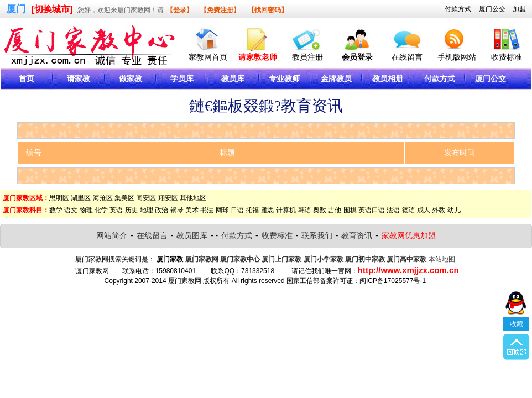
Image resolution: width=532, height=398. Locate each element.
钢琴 (177, 210)
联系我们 (317, 235)
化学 (101, 210)
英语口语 (372, 210)
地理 (147, 210)
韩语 (305, 210)
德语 (409, 210)
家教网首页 (208, 57)
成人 (424, 210)
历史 (132, 210)
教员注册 (307, 57)
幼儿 (454, 210)
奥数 (320, 210)
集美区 (124, 198)
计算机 (286, 210)
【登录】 (180, 10)
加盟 (519, 9)
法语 (393, 210)
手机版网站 (457, 57)
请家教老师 (258, 57)
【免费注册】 (220, 10)
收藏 (517, 324)
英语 (116, 210)
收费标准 (507, 57)
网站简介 (112, 235)
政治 (161, 210)
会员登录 (357, 57)
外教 (439, 210)
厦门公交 (492, 9)
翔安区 (168, 198)
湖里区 (81, 198)
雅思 (268, 210)
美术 (192, 210)
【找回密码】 (268, 10)
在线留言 (407, 57)
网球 (222, 210)
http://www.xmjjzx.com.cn (408, 270)
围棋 (350, 210)
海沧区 (103, 198)
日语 (237, 210)
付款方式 (458, 9)
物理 (86, 210)
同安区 (146, 198)
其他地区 (193, 198)
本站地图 (442, 259)
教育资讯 (357, 235)
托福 (252, 210)
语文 (71, 210)
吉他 (335, 210)
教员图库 (192, 235)
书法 (207, 210)
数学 (56, 210)
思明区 (59, 198)
